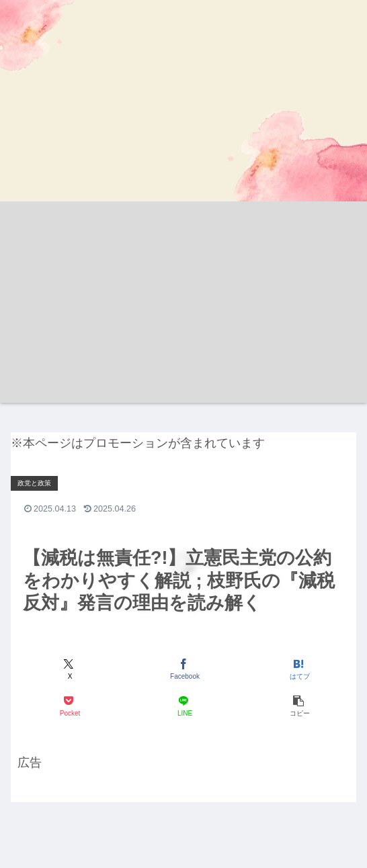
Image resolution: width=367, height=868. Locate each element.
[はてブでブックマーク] (298, 669)
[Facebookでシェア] (183, 669)
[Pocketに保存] (69, 706)
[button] (298, 706)
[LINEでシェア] (183, 706)
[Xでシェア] (69, 669)
